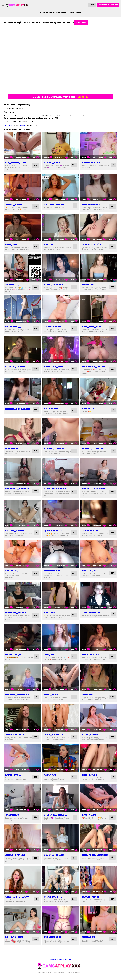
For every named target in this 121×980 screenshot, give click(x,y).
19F (36, 247)
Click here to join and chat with (60, 97)
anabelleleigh (15, 735)
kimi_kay (11, 244)
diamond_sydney (17, 489)
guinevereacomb (94, 489)
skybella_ (12, 285)
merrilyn (88, 285)
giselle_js (89, 571)
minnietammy (91, 204)
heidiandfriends (55, 204)
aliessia (88, 695)
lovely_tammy (15, 367)
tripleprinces (91, 613)
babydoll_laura (94, 367)
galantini (12, 449)
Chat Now (81, 22)
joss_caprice (53, 735)
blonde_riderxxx (17, 695)
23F (112, 287)
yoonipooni (90, 530)
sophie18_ (12, 571)
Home (43, 13)
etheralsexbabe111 (18, 409)
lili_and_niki (14, 939)
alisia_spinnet (15, 857)
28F (35, 941)
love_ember (90, 735)
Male (72, 13)
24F (35, 491)
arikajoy (50, 775)
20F (112, 329)
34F (112, 697)
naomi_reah (52, 163)
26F (74, 574)
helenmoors (90, 654)
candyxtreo (52, 326)
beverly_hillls (54, 857)
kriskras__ (13, 326)
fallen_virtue (15, 530)
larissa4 (88, 409)
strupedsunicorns (95, 857)
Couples (57, 13)
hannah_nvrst (16, 613)
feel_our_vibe (92, 326)
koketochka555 (55, 489)
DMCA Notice (73, 974)
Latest (78, 13)
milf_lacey (90, 775)
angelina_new (54, 367)
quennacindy (53, 530)
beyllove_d (13, 654)
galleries (23, 125)
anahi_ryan (14, 204)
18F (112, 207)
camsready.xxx (59, 974)
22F (35, 166)
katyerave (51, 409)
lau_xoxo (89, 817)
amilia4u (50, 244)
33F (74, 165)
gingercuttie (53, 899)
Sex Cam (67, 961)
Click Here (8, 125)
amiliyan (50, 613)
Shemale (65, 13)
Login (92, 5)
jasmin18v (12, 817)
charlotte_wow (17, 899)
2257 (82, 974)
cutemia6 (89, 939)
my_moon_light (17, 163)
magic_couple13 (93, 449)
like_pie (49, 654)
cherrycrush (91, 163)
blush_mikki (91, 899)
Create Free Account (108, 5)
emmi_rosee (13, 775)
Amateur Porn (56, 961)
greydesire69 (53, 939)
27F (35, 778)
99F (35, 207)
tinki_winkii (52, 695)
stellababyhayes (56, 817)
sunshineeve (52, 571)
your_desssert (54, 285)
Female (49, 13)
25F (35, 288)
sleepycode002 (92, 244)
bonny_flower (54, 449)
